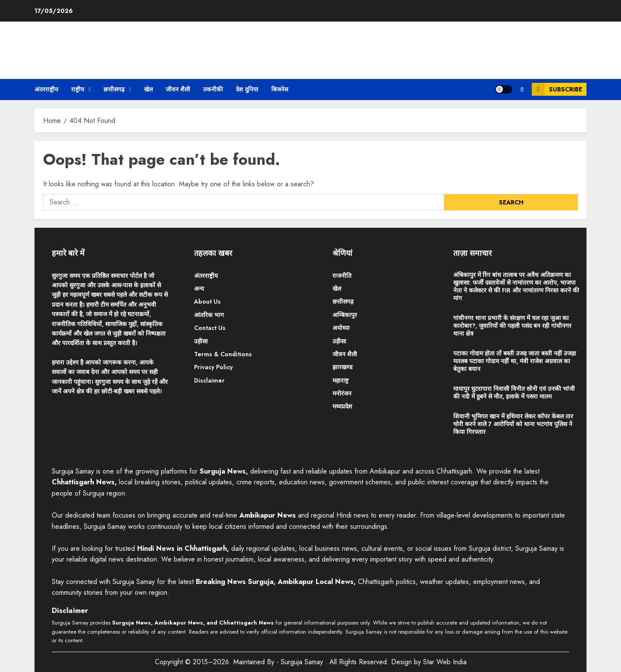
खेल (148, 89)
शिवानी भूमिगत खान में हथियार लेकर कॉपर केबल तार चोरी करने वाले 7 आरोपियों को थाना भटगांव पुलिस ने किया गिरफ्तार (513, 424)
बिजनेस (280, 89)
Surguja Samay (303, 662)
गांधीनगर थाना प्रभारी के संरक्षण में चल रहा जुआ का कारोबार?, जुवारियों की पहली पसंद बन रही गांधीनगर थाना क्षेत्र (512, 326)
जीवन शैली (178, 89)
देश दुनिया (247, 89)
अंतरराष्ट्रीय (46, 89)
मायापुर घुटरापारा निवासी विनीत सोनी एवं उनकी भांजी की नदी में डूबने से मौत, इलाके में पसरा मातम (514, 393)
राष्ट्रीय (78, 89)
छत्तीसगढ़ (114, 89)
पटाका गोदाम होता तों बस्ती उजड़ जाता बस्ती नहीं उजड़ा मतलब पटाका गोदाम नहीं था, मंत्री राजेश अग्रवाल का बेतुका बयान (515, 361)
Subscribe (557, 89)
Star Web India (445, 662)
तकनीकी (213, 89)
